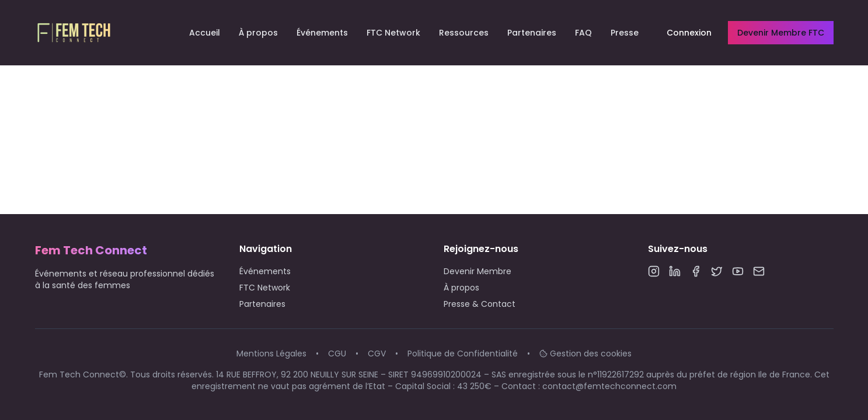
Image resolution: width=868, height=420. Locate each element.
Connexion (689, 33)
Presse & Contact (480, 304)
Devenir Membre (477, 271)
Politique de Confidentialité (463, 353)
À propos (258, 33)
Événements (322, 33)
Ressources (464, 33)
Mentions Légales (271, 353)
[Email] (759, 271)
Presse (625, 33)
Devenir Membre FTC (781, 33)
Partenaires (532, 33)
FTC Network (393, 33)
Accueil (205, 33)
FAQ (583, 33)
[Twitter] (717, 271)
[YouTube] (738, 271)
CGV (377, 353)
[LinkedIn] (675, 271)
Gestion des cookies (585, 353)
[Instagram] (654, 271)
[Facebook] (696, 271)
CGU (337, 353)
